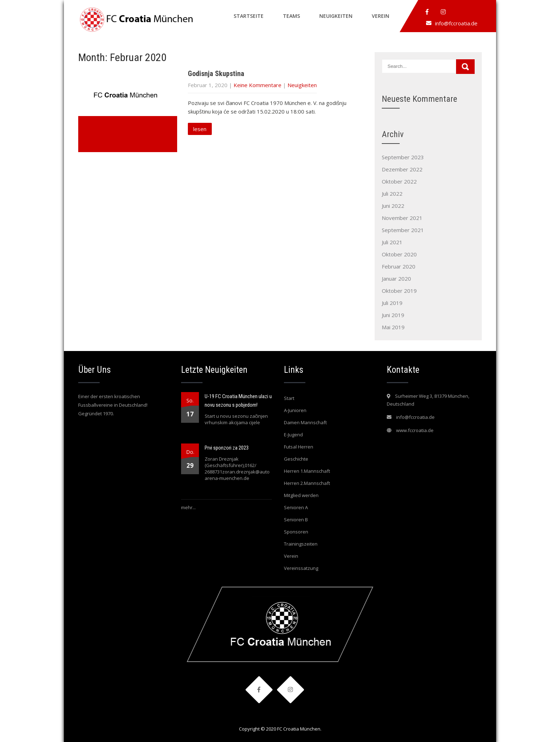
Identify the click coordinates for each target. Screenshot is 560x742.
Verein (381, 16)
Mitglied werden (301, 495)
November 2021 (402, 218)
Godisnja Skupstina (216, 74)
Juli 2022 (392, 194)
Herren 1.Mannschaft (307, 471)
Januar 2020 (396, 279)
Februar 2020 (399, 266)
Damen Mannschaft (305, 422)
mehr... (188, 507)
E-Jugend (293, 435)
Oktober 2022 (399, 181)
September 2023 (403, 157)
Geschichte (296, 459)
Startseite (249, 16)
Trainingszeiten (301, 544)
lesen (200, 129)
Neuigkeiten (336, 16)
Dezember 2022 (402, 169)
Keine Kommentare (257, 85)
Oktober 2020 (399, 254)
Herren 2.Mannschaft (307, 483)
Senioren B (296, 520)
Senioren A (296, 507)
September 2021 (403, 230)
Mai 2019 (393, 327)
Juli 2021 (392, 242)
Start (289, 398)
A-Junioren (295, 410)
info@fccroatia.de (456, 23)
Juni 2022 (393, 206)
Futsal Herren (299, 447)
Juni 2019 (393, 315)
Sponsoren (296, 532)
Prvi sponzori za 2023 (227, 448)
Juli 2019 (392, 303)
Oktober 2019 (399, 291)
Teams (291, 16)
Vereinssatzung (301, 568)
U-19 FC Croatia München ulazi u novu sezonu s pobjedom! (238, 401)
